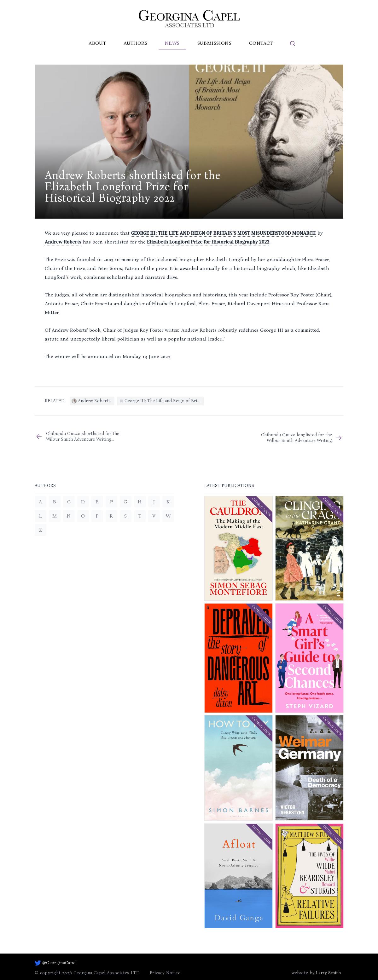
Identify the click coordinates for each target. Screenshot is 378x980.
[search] (293, 43)
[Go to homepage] (189, 19)
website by (316, 973)
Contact (261, 43)
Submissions (214, 43)
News (172, 43)
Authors (135, 43)
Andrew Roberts (63, 242)
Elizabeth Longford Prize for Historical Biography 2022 (208, 242)
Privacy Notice (165, 973)
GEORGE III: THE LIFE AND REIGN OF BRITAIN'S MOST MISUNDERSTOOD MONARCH (224, 233)
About (97, 43)
